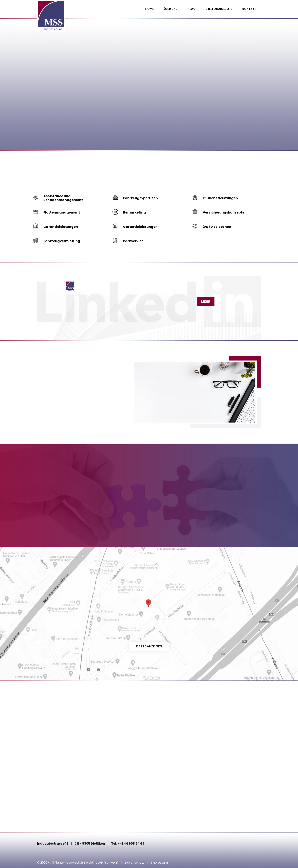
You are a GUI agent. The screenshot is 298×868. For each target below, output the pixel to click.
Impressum (159, 862)
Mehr (204, 301)
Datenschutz (135, 862)
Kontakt (249, 9)
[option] (149, 76)
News (191, 9)
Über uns (171, 9)
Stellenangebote (219, 9)
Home (150, 9)
